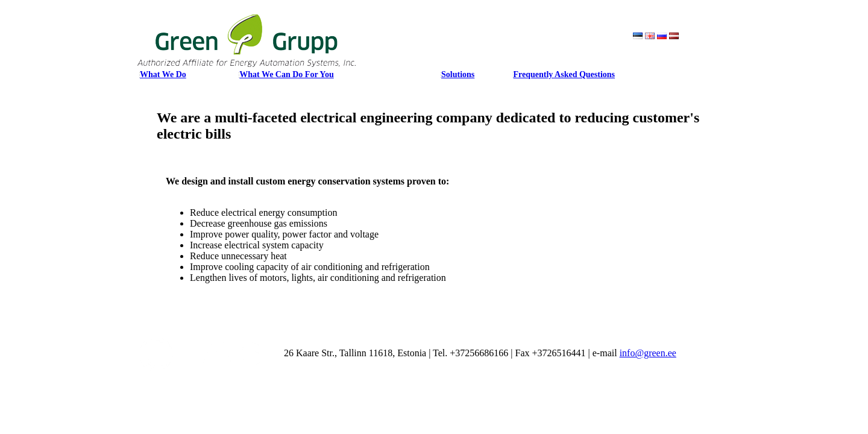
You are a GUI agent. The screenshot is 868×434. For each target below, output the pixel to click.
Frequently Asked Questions (565, 74)
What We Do (163, 74)
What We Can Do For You (286, 74)
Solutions (458, 74)
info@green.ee (648, 353)
